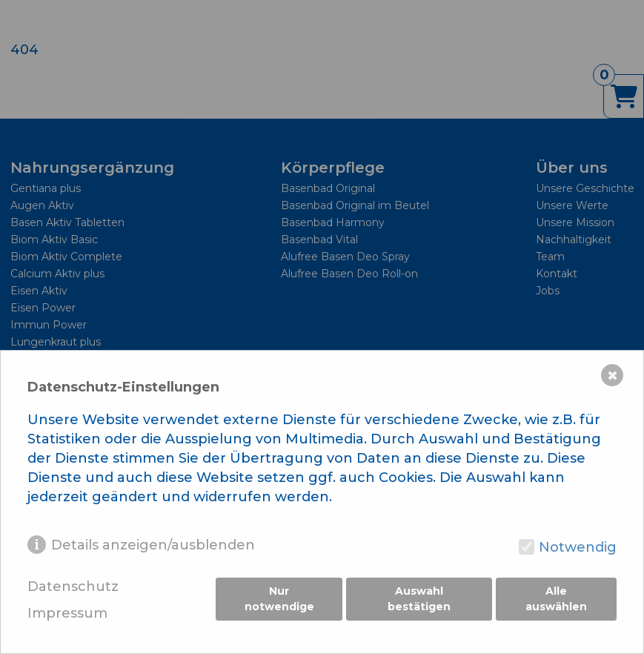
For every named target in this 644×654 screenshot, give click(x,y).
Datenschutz (73, 587)
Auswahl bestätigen (419, 600)
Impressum (67, 614)
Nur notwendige (279, 600)
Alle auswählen (557, 600)
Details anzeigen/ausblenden (153, 545)
